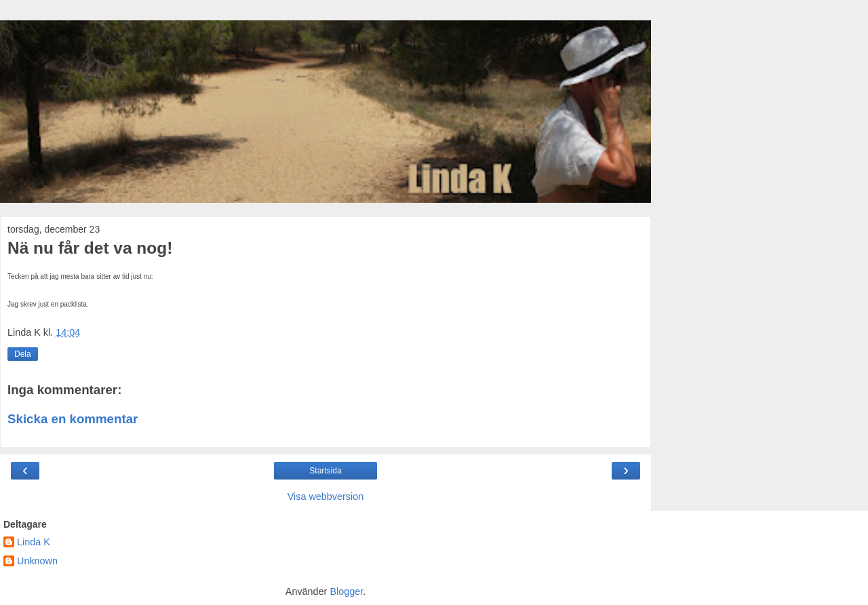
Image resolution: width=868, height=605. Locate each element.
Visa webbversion (326, 496)
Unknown (37, 561)
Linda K (34, 542)
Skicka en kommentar (73, 419)
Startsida (325, 471)
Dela (23, 354)
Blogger (346, 591)
